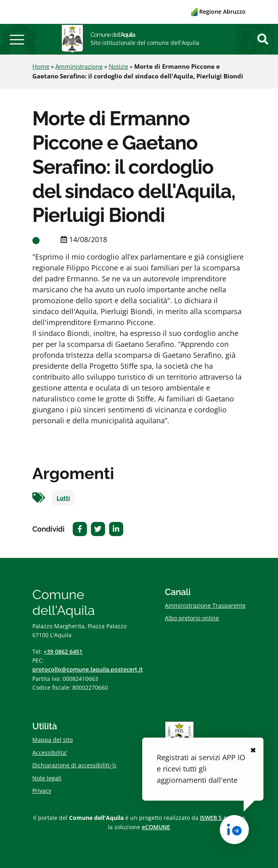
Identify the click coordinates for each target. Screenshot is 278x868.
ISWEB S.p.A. (217, 818)
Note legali (47, 778)
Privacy (42, 791)
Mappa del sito (53, 740)
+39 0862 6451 (63, 652)
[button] (17, 39)
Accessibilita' (50, 753)
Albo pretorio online (192, 618)
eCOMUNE (156, 827)
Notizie (118, 66)
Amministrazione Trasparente (205, 605)
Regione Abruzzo (218, 12)
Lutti (63, 498)
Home (41, 66)
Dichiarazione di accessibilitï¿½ (74, 765)
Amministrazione (79, 66)
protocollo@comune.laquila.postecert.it (88, 669)
